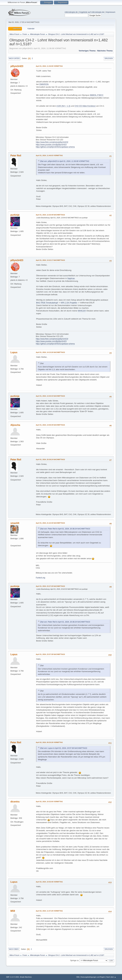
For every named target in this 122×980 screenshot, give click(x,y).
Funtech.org (40, 578)
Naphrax (71, 278)
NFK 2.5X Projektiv (69, 303)
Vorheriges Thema (87, 51)
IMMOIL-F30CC (97, 95)
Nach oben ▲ (111, 977)
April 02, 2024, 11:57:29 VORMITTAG (49, 911)
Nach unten (14, 58)
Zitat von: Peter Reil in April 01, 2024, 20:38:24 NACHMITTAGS (65, 529)
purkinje (15, 215)
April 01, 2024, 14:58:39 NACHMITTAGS (50, 425)
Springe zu (74, 960)
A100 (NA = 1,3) (63, 106)
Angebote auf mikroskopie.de (92, 12)
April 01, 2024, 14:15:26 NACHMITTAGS (50, 352)
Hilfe (78, 977)
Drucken (109, 58)
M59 (13, 911)
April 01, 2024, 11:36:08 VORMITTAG (49, 66)
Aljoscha (15, 425)
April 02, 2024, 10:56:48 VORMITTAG (49, 882)
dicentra (15, 802)
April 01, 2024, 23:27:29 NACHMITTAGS (50, 586)
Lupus (14, 352)
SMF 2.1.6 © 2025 (12, 977)
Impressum (111, 12)
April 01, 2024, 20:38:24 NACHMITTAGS (50, 459)
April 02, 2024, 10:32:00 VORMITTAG (49, 802)
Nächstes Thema (105, 51)
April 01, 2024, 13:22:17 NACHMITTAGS (50, 260)
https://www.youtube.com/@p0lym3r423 (51, 145)
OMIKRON (44, 84)
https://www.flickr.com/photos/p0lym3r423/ (52, 142)
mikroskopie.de (71, 12)
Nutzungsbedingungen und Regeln (93, 977)
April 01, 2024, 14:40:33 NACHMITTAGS (50, 396)
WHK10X (82, 311)
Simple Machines (26, 977)
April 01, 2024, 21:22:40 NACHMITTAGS (50, 523)
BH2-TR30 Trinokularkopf (47, 303)
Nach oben (14, 949)
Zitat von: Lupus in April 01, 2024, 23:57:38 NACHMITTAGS (64, 748)
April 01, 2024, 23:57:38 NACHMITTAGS (50, 654)
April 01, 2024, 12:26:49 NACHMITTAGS (50, 215)
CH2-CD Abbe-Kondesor (85, 106)
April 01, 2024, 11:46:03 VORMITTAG (49, 155)
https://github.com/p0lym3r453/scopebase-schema (55, 147)
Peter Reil (16, 156)
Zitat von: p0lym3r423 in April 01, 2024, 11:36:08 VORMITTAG (65, 161)
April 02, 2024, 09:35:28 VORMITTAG (49, 742)
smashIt (15, 523)
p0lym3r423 (17, 66)
